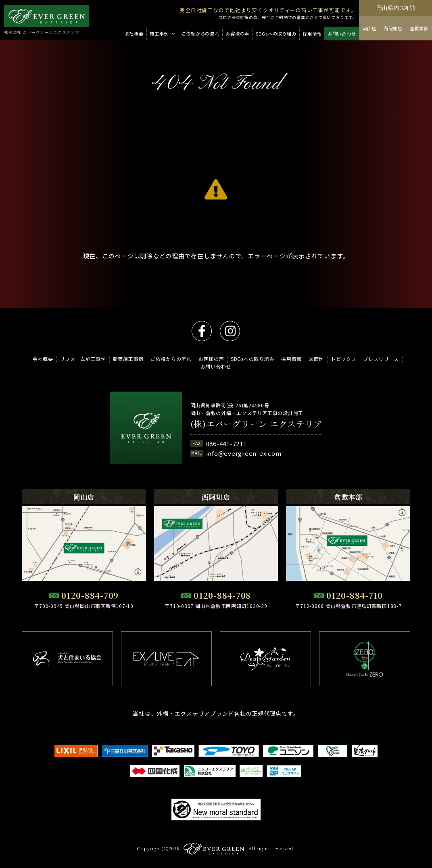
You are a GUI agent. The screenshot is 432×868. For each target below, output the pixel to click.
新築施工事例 (128, 359)
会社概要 (43, 359)
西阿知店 (393, 28)
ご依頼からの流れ (171, 359)
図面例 (316, 359)
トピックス (344, 359)
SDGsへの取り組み (253, 359)
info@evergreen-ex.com (244, 453)
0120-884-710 (355, 595)
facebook (202, 331)
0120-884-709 (90, 595)
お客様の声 (211, 359)
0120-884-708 (222, 595)
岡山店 (369, 28)
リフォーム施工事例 (83, 359)
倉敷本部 (419, 28)
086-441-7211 (226, 443)
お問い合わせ (216, 366)
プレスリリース (381, 359)
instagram (230, 331)
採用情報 (291, 359)
